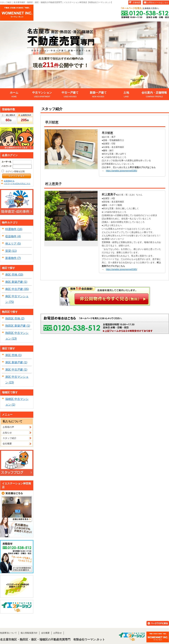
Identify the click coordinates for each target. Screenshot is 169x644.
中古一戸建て (70, 95)
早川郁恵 (52, 122)
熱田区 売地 (13, 318)
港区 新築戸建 (14, 362)
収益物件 (11, 236)
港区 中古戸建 (14, 370)
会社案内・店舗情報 (154, 95)
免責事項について (8, 633)
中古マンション (42, 95)
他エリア (11, 244)
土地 (126, 95)
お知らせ (7, 433)
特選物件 (11, 229)
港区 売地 (11, 355)
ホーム (14, 95)
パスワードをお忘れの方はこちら (17, 184)
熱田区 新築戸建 (15, 326)
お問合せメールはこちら (158, 2)
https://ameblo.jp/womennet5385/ (122, 171)
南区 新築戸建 (14, 282)
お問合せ (58, 633)
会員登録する (9, 181)
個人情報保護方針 (29, 633)
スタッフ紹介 (10, 438)
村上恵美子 (53, 184)
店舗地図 (136, 2)
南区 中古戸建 (14, 289)
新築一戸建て (98, 95)
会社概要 (7, 444)
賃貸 (8, 251)
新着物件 (11, 258)
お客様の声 (8, 427)
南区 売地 (11, 275)
